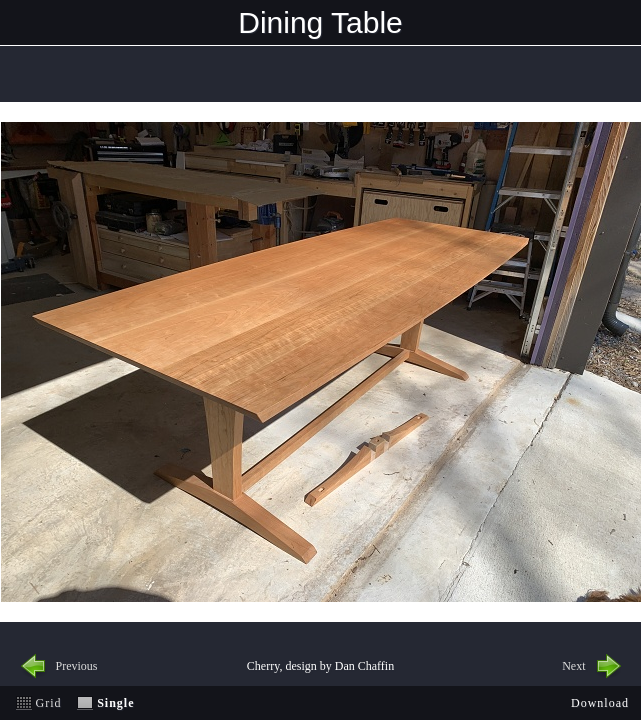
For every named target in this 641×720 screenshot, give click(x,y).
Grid (49, 703)
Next (573, 666)
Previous (77, 666)
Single (115, 703)
